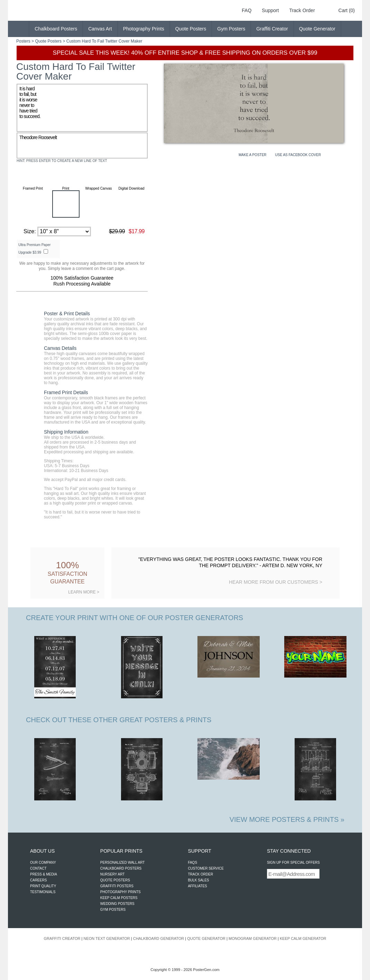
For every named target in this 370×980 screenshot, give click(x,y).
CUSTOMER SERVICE (206, 868)
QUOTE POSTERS (115, 880)
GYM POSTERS (113, 910)
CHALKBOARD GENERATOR (159, 938)
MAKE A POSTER (253, 155)
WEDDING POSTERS (117, 904)
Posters (23, 41)
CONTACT (38, 868)
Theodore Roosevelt (82, 146)
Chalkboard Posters (56, 29)
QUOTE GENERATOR (206, 938)
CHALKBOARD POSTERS (121, 868)
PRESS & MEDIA (44, 874)
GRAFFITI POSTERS (117, 886)
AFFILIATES (197, 886)
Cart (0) (347, 10)
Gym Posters (231, 29)
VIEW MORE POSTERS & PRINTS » (287, 819)
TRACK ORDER (200, 874)
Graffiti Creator (272, 29)
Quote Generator (317, 29)
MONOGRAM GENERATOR (253, 938)
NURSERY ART (113, 874)
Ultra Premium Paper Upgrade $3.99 (34, 249)
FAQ (247, 10)
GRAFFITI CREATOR (62, 938)
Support (270, 10)
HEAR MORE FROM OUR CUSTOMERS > (276, 582)
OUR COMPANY (43, 863)
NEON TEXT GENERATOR (107, 938)
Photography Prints (144, 29)
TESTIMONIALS (43, 892)
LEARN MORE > (84, 592)
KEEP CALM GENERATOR (303, 938)
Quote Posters (191, 29)
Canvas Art (100, 29)
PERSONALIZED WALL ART (123, 863)
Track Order (302, 10)
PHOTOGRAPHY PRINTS (121, 892)
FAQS (192, 863)
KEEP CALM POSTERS (119, 898)
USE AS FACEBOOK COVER (298, 155)
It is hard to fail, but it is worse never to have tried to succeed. (82, 108)
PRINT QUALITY (43, 886)
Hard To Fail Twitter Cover (105, 41)
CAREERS (38, 880)
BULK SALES (198, 880)
